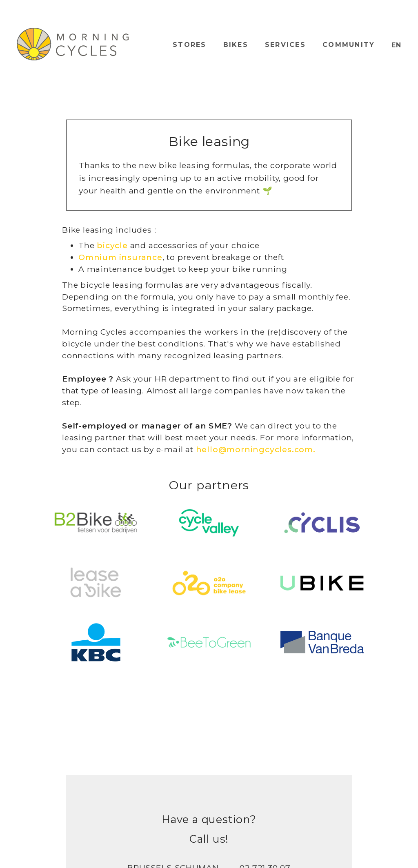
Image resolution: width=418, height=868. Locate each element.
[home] (73, 44)
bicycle (112, 245)
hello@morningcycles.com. (256, 449)
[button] (396, 45)
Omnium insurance (120, 257)
